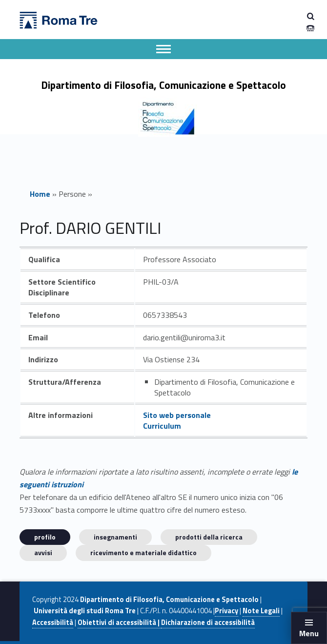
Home (40, 194)
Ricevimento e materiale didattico (143, 552)
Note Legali (261, 611)
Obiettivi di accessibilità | (119, 623)
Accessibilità (53, 623)
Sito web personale (177, 415)
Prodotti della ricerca (209, 537)
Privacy (226, 611)
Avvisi (43, 552)
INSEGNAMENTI (115, 537)
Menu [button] (309, 633)
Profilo (45, 537)
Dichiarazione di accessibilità (208, 623)
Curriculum (162, 426)
